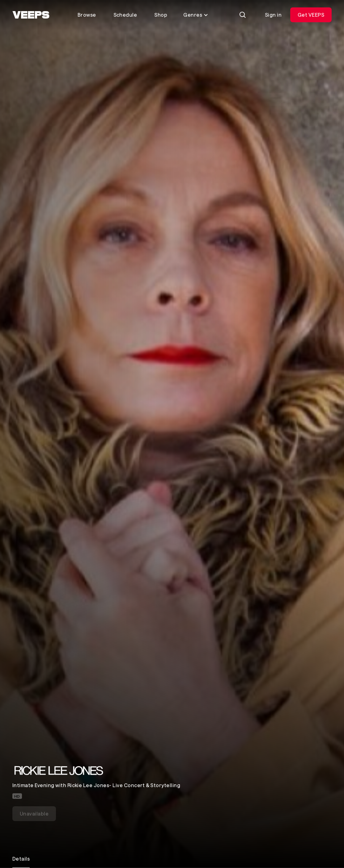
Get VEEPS (311, 15)
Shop (161, 15)
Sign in (273, 15)
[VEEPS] (31, 15)
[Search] (243, 15)
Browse (87, 15)
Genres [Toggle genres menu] (196, 15)
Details (21, 859)
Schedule (125, 15)
